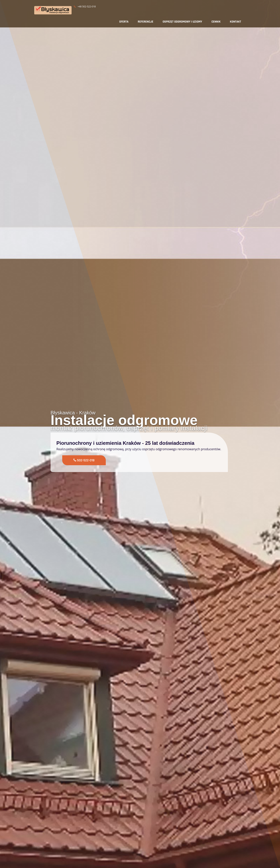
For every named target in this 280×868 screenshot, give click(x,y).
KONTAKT (235, 22)
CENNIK (216, 22)
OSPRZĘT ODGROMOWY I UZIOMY (182, 22)
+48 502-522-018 (85, 7)
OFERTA (124, 22)
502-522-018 (85, 460)
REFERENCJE (146, 22)
